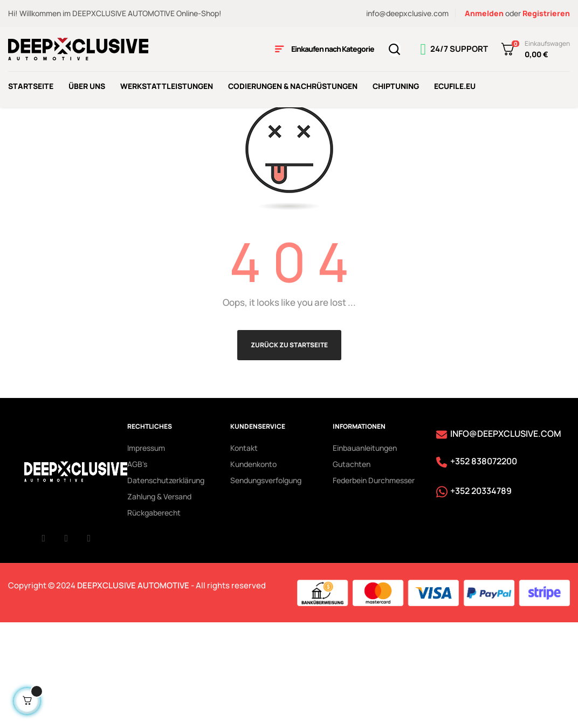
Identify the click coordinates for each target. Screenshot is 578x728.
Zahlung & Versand (159, 602)
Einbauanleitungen (365, 554)
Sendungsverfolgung (266, 586)
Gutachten (352, 570)
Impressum (146, 554)
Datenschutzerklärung (166, 586)
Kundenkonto (253, 570)
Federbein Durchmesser (374, 586)
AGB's (137, 570)
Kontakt (244, 554)
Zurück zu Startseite (289, 451)
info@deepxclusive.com (407, 13)
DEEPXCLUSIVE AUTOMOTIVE (133, 691)
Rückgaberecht (154, 618)
